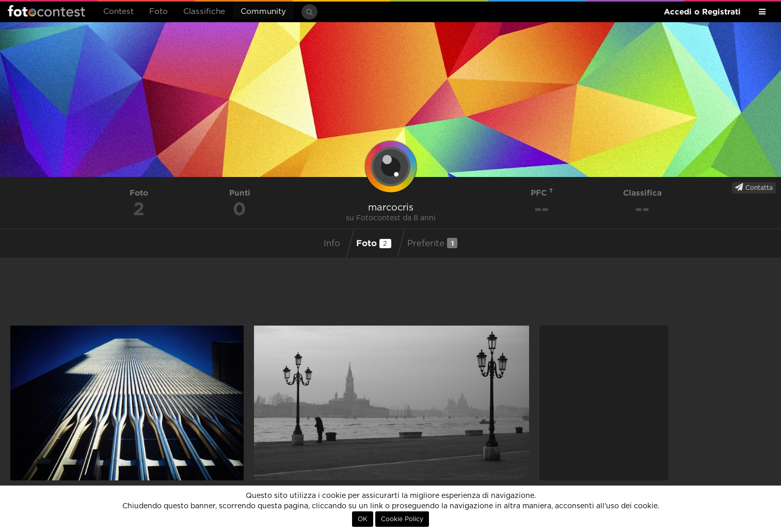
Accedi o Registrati (702, 12)
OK (363, 519)
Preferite (432, 243)
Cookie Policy (402, 519)
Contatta (754, 187)
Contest (118, 12)
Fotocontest (46, 11)
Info (332, 244)
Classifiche (204, 12)
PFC (542, 193)
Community (263, 12)
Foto (158, 12)
